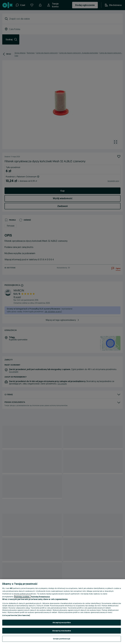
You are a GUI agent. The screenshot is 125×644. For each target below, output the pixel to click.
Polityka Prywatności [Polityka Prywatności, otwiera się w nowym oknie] (40, 597)
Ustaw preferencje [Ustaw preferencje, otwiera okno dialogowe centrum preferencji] (62, 639)
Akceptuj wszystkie (62, 622)
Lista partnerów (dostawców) (16, 615)
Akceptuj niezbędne (62, 631)
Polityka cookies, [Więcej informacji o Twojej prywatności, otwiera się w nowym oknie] (22, 597)
